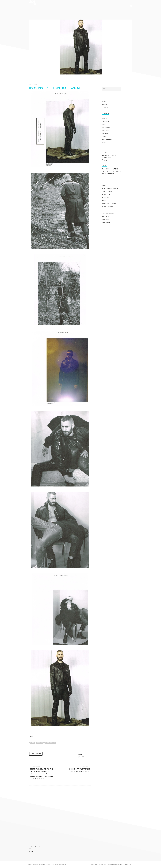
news (104, 137)
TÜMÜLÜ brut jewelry (110, 188)
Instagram (106, 128)
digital (105, 118)
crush (32, 743)
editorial (106, 121)
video (104, 146)
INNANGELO (106, 219)
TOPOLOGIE (106, 195)
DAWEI (104, 185)
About (36, 864)
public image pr (50, 743)
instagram (35, 852)
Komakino (40, 743)
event (104, 124)
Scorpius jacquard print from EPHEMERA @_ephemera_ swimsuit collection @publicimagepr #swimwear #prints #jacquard (43, 774)
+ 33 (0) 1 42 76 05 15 (114, 171)
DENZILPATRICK (107, 192)
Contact (55, 864)
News (104, 101)
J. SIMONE (105, 198)
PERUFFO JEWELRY (108, 213)
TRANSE (105, 201)
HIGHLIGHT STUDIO (109, 210)
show (104, 143)
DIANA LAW (106, 216)
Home (30, 864)
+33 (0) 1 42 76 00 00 (113, 169)
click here (110, 173)
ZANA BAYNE (106, 222)
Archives (105, 104)
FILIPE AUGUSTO (108, 207)
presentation (107, 140)
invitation (106, 131)
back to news (36, 754)
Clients (105, 108)
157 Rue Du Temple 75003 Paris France (109, 158)
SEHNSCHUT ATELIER (109, 204)
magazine (106, 134)
